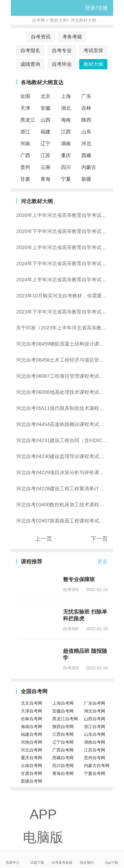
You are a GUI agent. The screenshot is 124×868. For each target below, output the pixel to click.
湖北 (66, 108)
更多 (103, 562)
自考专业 (62, 50)
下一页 (99, 539)
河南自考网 (31, 742)
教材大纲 (58, 20)
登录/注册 (96, 8)
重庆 (66, 155)
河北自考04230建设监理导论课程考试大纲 (63, 456)
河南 (25, 144)
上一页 (44, 539)
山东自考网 (95, 734)
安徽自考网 (63, 711)
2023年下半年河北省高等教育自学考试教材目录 (69, 312)
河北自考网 (31, 750)
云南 (45, 167)
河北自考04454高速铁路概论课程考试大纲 (63, 424)
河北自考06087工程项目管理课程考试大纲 (63, 376)
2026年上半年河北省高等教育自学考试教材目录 (69, 215)
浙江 (25, 132)
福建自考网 (31, 734)
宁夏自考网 (95, 773)
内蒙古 (89, 167)
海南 (66, 120)
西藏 (86, 155)
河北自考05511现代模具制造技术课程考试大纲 (67, 408)
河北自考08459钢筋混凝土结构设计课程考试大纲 (70, 344)
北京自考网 (31, 703)
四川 (66, 167)
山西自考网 (95, 719)
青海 (45, 179)
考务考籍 (72, 37)
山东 (86, 132)
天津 (25, 108)
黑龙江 (28, 120)
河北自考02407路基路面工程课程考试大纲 (63, 521)
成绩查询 (30, 64)
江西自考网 (63, 734)
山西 (45, 120)
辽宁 (45, 144)
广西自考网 (63, 750)
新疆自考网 (31, 781)
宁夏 (66, 179)
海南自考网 (31, 727)
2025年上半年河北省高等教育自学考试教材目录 (69, 247)
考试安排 (93, 50)
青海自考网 (63, 773)
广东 (86, 96)
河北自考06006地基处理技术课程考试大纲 (63, 392)
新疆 (86, 179)
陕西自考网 (63, 727)
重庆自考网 (31, 758)
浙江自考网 (95, 727)
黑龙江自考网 (65, 719)
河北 (86, 144)
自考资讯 (41, 37)
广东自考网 (95, 703)
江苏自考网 (95, 750)
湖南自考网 (95, 742)
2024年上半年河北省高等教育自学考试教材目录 (69, 280)
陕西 (86, 120)
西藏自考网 (63, 758)
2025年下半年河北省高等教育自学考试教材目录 (69, 231)
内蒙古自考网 (97, 766)
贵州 (25, 167)
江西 (66, 132)
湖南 (66, 144)
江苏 (45, 155)
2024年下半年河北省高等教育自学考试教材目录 (69, 263)
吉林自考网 (31, 719)
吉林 (86, 108)
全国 (25, 96)
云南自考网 (31, 766)
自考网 (38, 20)
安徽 (45, 108)
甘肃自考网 (31, 773)
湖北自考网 (95, 711)
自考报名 (30, 50)
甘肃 (25, 179)
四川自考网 (63, 766)
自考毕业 (62, 64)
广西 (25, 155)
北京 (45, 96)
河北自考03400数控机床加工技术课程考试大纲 (67, 505)
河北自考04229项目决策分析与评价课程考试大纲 (70, 472)
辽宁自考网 (63, 742)
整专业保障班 (79, 579)
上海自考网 (63, 703)
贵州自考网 (95, 758)
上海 (66, 96)
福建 (45, 132)
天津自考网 (31, 711)
